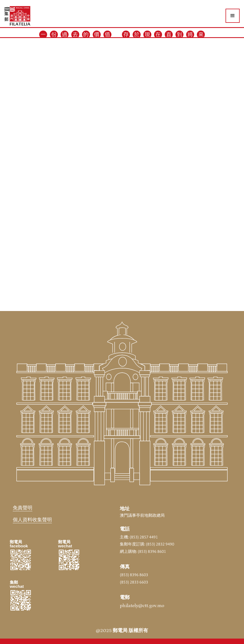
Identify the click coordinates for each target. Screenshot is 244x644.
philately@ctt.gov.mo (142, 606)
